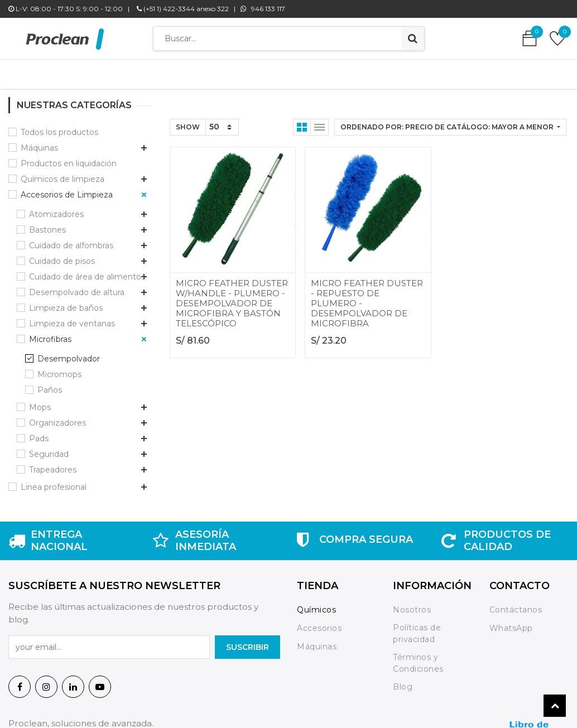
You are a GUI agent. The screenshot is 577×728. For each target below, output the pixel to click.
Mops (40, 402)
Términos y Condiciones (418, 657)
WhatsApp (511, 623)
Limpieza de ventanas (72, 318)
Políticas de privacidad (417, 628)
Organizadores (57, 417)
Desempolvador (69, 353)
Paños (50, 384)
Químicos (316, 604)
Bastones (47, 224)
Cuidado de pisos (62, 255)
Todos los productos (59, 127)
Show (188, 121)
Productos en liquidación (69, 158)
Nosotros (413, 604)
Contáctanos (516, 604)
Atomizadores (56, 209)
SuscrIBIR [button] (247, 642)
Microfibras (50, 334)
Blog (403, 681)
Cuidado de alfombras (71, 240)
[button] (450, 122)
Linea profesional (54, 481)
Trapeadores (53, 464)
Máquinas (39, 142)
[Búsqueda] (413, 38)
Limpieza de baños (66, 302)
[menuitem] (125, 71)
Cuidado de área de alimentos (87, 271)
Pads (39, 433)
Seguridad (49, 449)
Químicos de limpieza (62, 173)
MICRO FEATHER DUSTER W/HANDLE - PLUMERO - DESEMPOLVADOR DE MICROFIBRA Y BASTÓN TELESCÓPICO (232, 298)
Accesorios (319, 623)
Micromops (59, 369)
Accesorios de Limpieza (67, 189)
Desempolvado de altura (77, 287)
